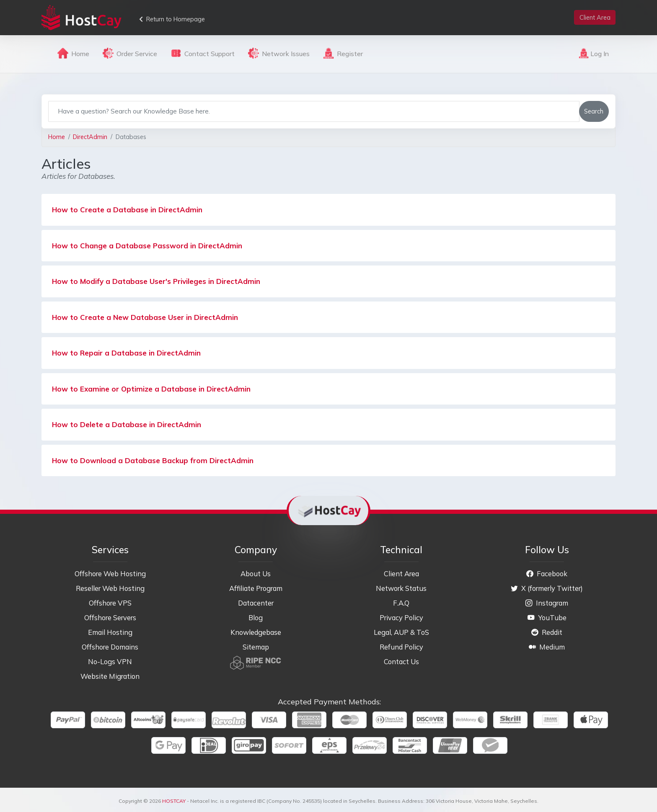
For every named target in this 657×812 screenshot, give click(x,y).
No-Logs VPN (110, 661)
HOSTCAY (174, 801)
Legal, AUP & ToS (401, 632)
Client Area (401, 574)
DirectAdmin (90, 137)
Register (343, 53)
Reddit (547, 632)
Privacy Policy (401, 617)
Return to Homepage (172, 19)
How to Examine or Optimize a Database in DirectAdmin (151, 389)
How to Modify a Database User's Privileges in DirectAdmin (156, 281)
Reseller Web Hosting (110, 588)
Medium (547, 647)
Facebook (547, 574)
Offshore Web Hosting (110, 574)
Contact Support (203, 53)
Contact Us (401, 661)
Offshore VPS (110, 603)
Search (594, 111)
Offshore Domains (110, 647)
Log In (594, 53)
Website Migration (110, 676)
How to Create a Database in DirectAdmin (127, 210)
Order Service (130, 53)
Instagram (547, 603)
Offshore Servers (110, 617)
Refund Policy (401, 647)
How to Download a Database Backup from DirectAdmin (153, 460)
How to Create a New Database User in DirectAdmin (145, 317)
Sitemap (256, 647)
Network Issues (279, 53)
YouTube (547, 617)
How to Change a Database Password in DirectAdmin (147, 246)
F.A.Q (401, 603)
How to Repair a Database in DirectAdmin (126, 353)
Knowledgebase (256, 632)
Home (73, 53)
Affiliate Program (256, 588)
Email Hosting (110, 632)
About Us (256, 574)
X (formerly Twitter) (547, 588)
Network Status (401, 588)
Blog (256, 617)
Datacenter (256, 603)
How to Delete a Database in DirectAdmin (127, 424)
